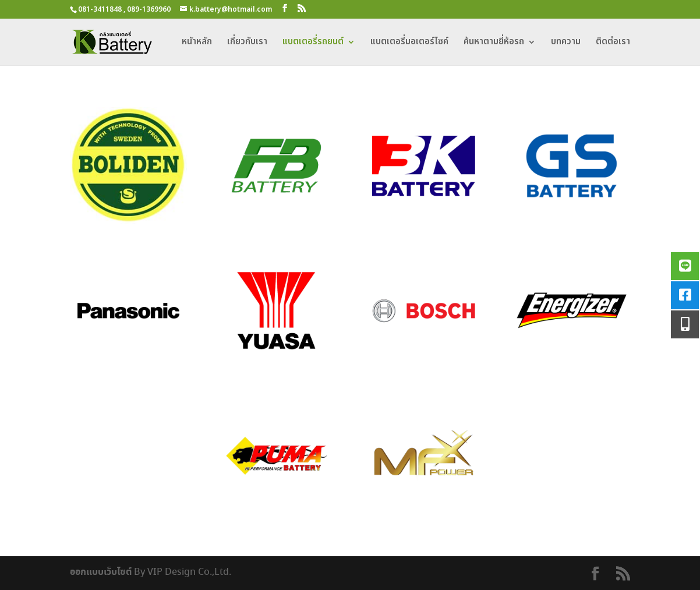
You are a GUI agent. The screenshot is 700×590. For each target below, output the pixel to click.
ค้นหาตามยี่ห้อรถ (494, 43)
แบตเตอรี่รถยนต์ (313, 43)
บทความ (566, 43)
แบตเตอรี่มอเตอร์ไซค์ (409, 43)
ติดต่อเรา (613, 43)
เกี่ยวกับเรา (247, 43)
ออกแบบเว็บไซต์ (101, 572)
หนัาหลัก (197, 43)
